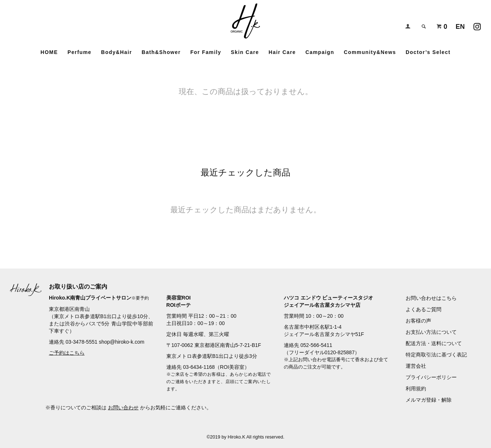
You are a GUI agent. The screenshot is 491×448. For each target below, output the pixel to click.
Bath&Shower (161, 52)
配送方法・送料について (434, 343)
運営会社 (416, 366)
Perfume (80, 52)
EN (460, 27)
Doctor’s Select (428, 52)
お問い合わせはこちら (431, 298)
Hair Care (282, 52)
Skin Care (245, 52)
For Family (206, 52)
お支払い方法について (431, 332)
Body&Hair (117, 52)
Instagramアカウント (477, 25)
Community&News (370, 52)
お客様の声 (418, 321)
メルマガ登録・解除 (429, 400)
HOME (49, 52)
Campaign (320, 52)
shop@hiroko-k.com (122, 342)
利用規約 (416, 389)
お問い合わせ (123, 408)
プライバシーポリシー (431, 377)
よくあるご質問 (424, 309)
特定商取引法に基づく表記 (436, 355)
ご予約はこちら (67, 353)
